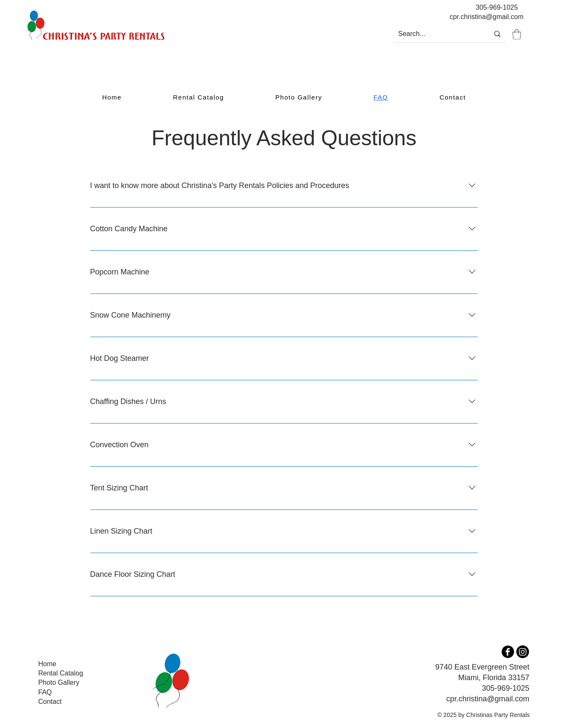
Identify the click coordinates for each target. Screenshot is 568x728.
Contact (50, 702)
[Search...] (435, 34)
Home (47, 664)
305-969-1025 (497, 7)
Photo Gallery (59, 682)
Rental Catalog (61, 673)
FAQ (45, 692)
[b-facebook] (508, 652)
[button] (517, 34)
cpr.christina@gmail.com (488, 699)
